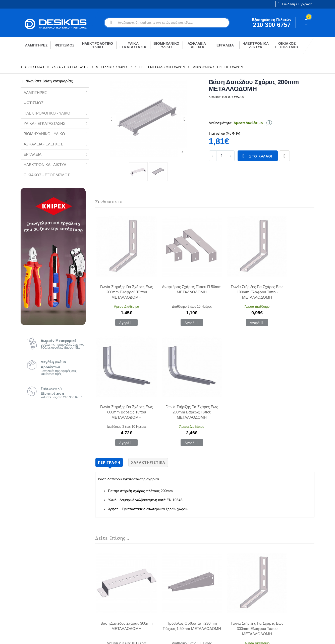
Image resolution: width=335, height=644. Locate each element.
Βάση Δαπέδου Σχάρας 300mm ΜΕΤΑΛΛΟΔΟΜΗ (116, 467)
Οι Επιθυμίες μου (271, 4)
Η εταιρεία (28, 576)
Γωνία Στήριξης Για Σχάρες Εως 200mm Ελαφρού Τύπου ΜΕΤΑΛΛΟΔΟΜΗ (116, 271)
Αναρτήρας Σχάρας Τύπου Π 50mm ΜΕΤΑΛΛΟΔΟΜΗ (160, 271)
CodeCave (306, 636)
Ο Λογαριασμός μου (107, 570)
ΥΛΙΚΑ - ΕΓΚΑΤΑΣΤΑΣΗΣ (70, 67)
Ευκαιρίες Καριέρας (36, 584)
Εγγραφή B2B (31, 592)
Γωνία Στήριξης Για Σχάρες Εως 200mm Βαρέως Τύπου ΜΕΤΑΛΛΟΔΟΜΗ (294, 271)
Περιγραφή (109, 321)
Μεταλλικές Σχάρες (112, 67)
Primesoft (283, 636)
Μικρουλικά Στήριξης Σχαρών (218, 67)
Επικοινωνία (171, 570)
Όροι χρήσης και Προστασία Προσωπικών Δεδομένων (122, 636)
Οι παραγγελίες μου (106, 585)
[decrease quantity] (213, 156)
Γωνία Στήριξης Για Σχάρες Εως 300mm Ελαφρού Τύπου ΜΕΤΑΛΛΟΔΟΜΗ (205, 467)
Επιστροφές (171, 592)
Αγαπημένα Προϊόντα (108, 592)
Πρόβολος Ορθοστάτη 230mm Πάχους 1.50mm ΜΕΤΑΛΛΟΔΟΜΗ (160, 467)
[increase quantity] (231, 156)
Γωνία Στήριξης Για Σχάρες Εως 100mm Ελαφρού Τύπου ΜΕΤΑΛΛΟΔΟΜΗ (205, 271)
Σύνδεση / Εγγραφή (295, 4)
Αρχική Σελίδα (33, 67)
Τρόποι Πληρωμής (176, 577)
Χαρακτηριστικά (148, 321)
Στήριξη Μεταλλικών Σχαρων (160, 67)
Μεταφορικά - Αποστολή (180, 585)
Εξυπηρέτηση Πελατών (39, 599)
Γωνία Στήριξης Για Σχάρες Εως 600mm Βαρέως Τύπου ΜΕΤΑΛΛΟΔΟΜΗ (249, 271)
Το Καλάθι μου (102, 577)
